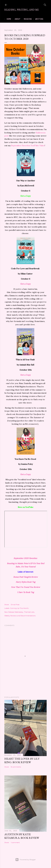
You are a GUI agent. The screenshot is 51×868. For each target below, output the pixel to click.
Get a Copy (26, 284)
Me (45, 19)
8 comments (16, 767)
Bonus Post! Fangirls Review (26, 577)
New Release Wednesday (14, 612)
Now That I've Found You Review (26, 587)
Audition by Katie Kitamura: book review (22, 836)
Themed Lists (29, 612)
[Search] (45, 4)
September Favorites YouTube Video (28, 146)
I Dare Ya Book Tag (26, 592)
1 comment (15, 842)
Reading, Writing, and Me (22, 10)
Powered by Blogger (26, 860)
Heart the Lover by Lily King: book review (22, 760)
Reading (26, 19)
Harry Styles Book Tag (26, 582)
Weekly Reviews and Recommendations (20, 616)
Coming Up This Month (19, 608)
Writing (37, 19)
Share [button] (7, 605)
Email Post (15, 605)
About (15, 19)
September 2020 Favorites (26, 558)
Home (7, 19)
